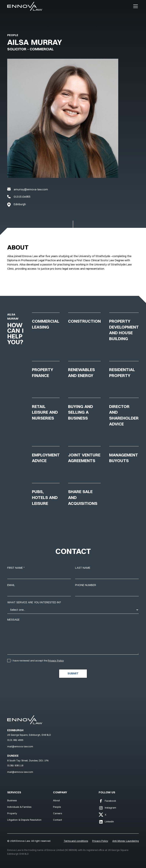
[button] (135, 6)
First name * (16, 568)
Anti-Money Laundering (126, 841)
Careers (58, 813)
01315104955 (22, 197)
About (56, 800)
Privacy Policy (56, 661)
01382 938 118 (15, 765)
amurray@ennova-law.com (31, 189)
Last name (83, 568)
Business (12, 800)
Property (12, 813)
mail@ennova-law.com (20, 746)
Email (11, 585)
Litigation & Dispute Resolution (24, 820)
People (13, 35)
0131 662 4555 (15, 740)
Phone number (86, 585)
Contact (58, 820)
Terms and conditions (76, 841)
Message (13, 620)
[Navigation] (25, 6)
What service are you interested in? (34, 602)
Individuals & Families (19, 807)
